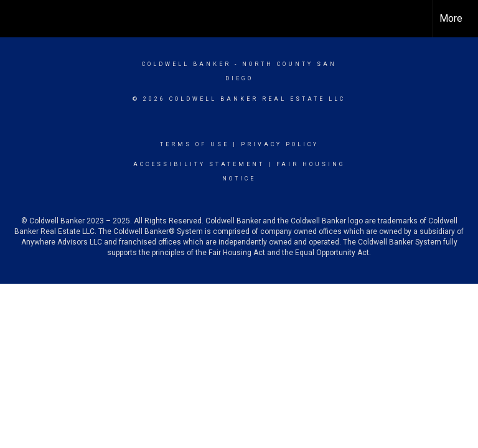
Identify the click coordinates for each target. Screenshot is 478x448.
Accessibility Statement (199, 164)
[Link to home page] (16, 19)
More (451, 18)
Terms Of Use (194, 144)
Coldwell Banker (186, 64)
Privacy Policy (280, 144)
